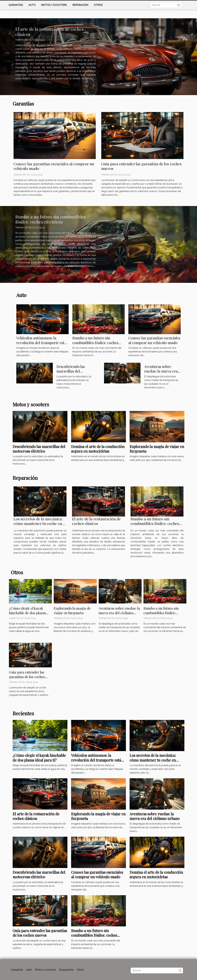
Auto (32, 5)
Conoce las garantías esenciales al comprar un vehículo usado (54, 166)
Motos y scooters (54, 5)
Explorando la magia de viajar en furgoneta (157, 449)
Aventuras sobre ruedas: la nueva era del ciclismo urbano (161, 371)
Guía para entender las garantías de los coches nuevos (141, 166)
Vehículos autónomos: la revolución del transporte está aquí (41, 343)
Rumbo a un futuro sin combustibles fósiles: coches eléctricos (51, 219)
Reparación (80, 5)
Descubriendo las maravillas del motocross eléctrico (73, 371)
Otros (98, 5)
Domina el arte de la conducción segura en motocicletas (98, 449)
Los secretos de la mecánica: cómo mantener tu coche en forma (38, 523)
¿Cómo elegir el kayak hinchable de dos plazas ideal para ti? (27, 613)
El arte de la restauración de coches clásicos (50, 32)
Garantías (16, 5)
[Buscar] (166, 5)
